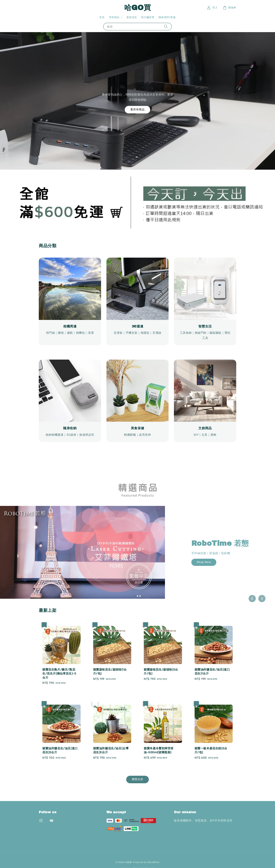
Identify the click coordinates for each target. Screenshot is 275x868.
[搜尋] (166, 26)
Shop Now (204, 562)
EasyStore (153, 862)
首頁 (102, 17)
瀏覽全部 (137, 779)
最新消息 (132, 17)
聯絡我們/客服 (167, 17)
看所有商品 (137, 110)
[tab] (135, 596)
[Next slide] (262, 599)
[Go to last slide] (252, 599)
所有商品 (114, 17)
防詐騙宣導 (148, 17)
